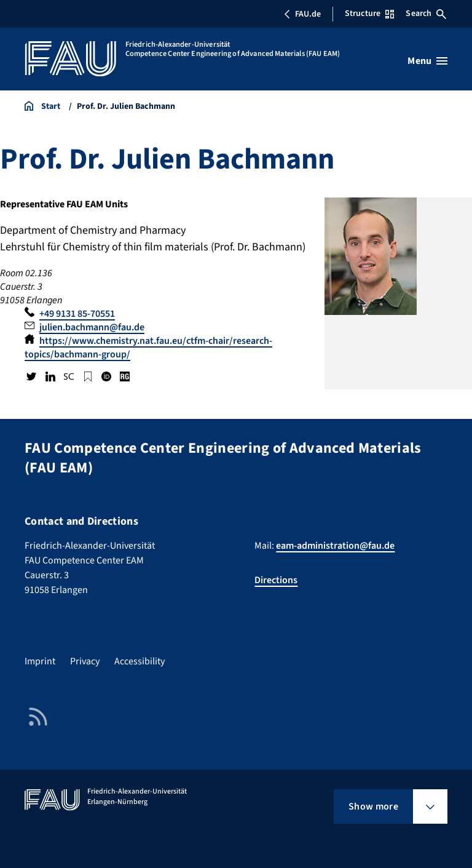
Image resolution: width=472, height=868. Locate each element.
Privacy (85, 661)
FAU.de (302, 14)
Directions (276, 580)
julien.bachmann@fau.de (92, 327)
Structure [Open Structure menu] (369, 14)
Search (426, 14)
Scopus (69, 376)
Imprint (40, 661)
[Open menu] (427, 61)
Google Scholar (87, 376)
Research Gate (125, 376)
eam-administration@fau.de (335, 546)
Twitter (31, 376)
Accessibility (140, 661)
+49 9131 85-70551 (77, 314)
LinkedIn (50, 376)
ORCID (106, 376)
